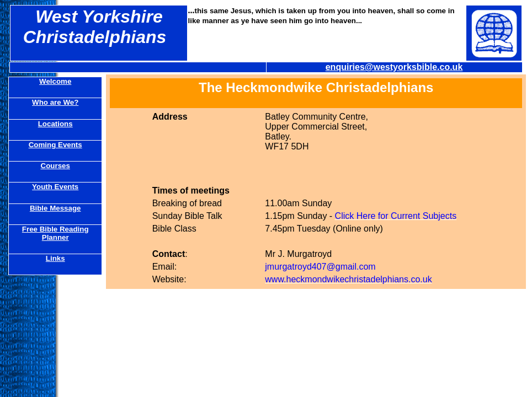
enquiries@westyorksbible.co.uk (394, 67)
